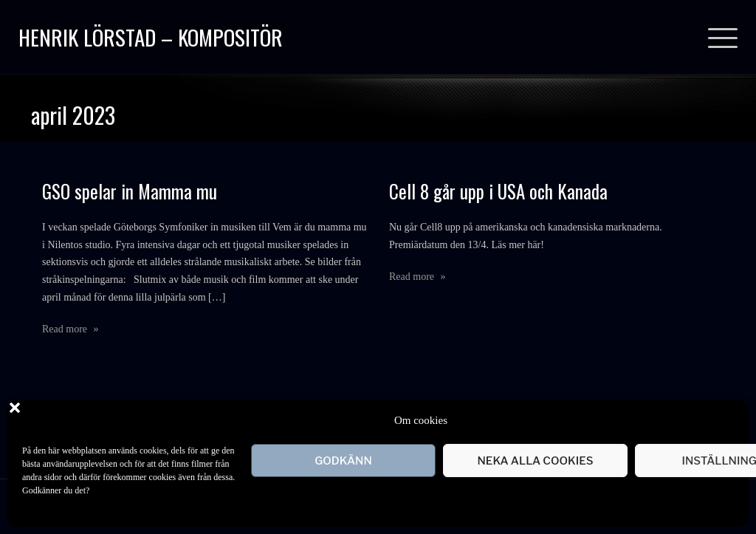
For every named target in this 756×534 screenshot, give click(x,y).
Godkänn (343, 461)
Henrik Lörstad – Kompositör (151, 37)
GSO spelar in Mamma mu (130, 191)
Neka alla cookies (535, 461)
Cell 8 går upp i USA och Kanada (498, 191)
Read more (71, 329)
